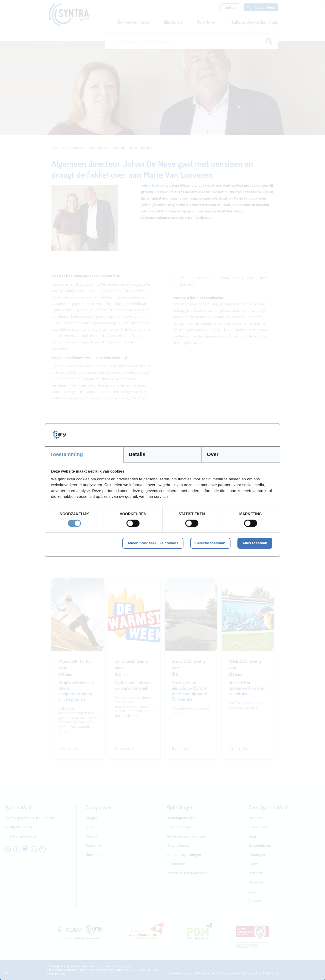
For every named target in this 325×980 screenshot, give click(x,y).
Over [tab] (213, 454)
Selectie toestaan (210, 543)
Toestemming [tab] (67, 454)
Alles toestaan (255, 543)
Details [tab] (137, 454)
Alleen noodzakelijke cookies (153, 543)
